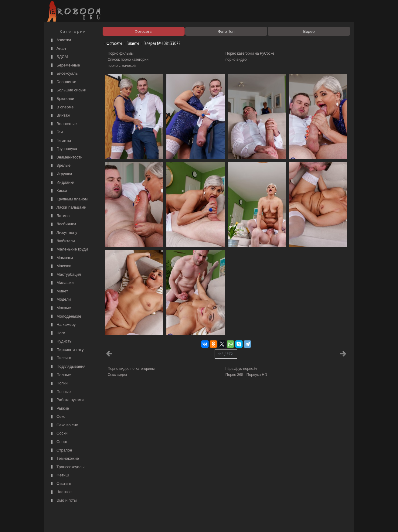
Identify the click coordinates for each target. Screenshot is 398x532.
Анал (58, 49)
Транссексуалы (67, 467)
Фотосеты (112, 43)
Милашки (62, 283)
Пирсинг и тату (67, 350)
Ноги (57, 333)
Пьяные (60, 392)
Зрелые (60, 166)
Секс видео (117, 375)
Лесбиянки (63, 224)
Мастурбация (65, 275)
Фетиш (59, 475)
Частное (61, 492)
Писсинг (60, 358)
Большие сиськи (68, 90)
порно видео (236, 60)
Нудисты (61, 341)
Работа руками (67, 400)
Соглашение (130, 520)
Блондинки (63, 82)
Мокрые (60, 308)
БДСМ (59, 57)
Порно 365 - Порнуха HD (246, 375)
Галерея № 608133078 (160, 43)
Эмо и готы (63, 501)
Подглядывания (68, 367)
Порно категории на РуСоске (250, 53)
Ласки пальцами (68, 208)
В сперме (62, 107)
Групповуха (63, 149)
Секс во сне (64, 425)
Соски (59, 433)
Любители (62, 241)
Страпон (61, 450)
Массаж (60, 266)
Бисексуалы (64, 74)
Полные (60, 375)
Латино (60, 216)
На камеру (63, 325)
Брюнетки (62, 99)
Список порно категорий (128, 60)
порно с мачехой (122, 66)
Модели (60, 300)
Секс (58, 417)
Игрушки (61, 174)
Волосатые (63, 124)
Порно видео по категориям (131, 369)
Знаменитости (66, 157)
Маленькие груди (69, 249)
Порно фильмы (121, 53)
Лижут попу (63, 233)
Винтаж (60, 116)
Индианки (62, 183)
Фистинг (60, 484)
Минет (59, 291)
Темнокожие (64, 459)
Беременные (65, 65)
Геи (56, 132)
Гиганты (60, 141)
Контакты (151, 520)
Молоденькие (65, 317)
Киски (58, 191)
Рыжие (59, 409)
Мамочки (61, 258)
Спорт (59, 442)
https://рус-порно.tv (241, 369)
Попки (59, 383)
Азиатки (60, 40)
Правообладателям (102, 520)
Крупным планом (69, 199)
